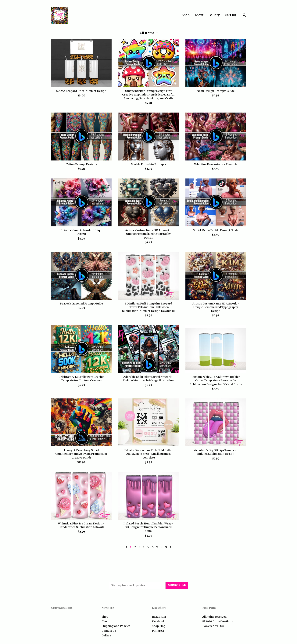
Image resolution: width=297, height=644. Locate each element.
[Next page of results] (171, 547)
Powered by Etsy (213, 626)
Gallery (214, 15)
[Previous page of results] (127, 547)
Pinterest (158, 631)
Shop (186, 15)
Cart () (230, 15)
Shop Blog (159, 626)
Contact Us (109, 631)
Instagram (159, 617)
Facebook (158, 621)
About (199, 15)
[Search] (244, 16)
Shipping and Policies (116, 626)
